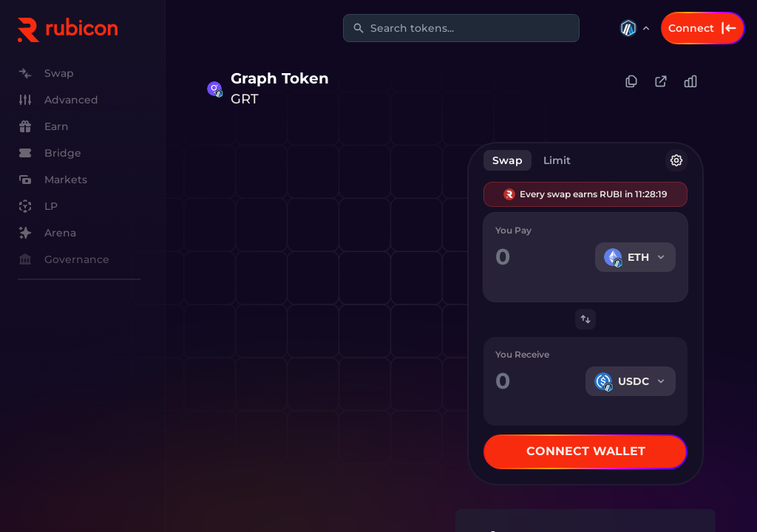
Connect (703, 28)
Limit (557, 160)
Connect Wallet (586, 451)
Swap (508, 160)
